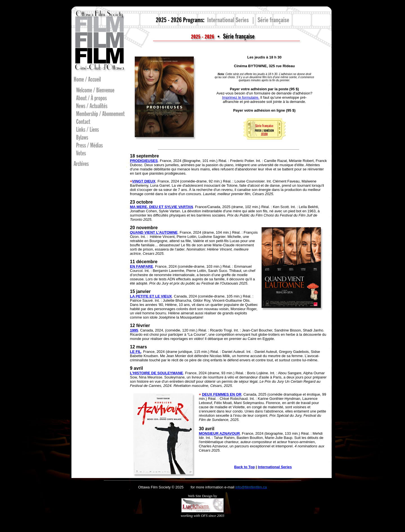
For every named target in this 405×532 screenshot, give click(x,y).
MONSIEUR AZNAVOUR (219, 433)
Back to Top (245, 467)
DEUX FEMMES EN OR (222, 394)
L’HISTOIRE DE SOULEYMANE (157, 373)
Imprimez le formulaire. (241, 97)
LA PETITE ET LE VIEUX (151, 296)
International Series (275, 467)
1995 (134, 330)
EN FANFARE (141, 266)
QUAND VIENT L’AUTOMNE (154, 232)
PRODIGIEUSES (144, 161)
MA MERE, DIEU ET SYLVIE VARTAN (161, 207)
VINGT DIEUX (144, 181)
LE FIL (136, 352)
